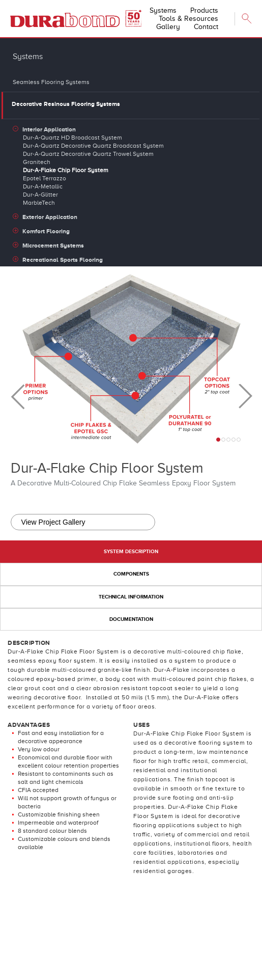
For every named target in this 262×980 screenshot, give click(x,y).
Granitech (37, 162)
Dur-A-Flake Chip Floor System (66, 170)
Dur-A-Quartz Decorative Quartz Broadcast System (93, 146)
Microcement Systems (53, 246)
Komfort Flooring (46, 231)
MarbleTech (39, 203)
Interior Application (49, 129)
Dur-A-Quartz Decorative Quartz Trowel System (88, 154)
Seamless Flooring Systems (51, 82)
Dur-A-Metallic (43, 186)
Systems (163, 10)
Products (204, 10)
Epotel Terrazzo (45, 178)
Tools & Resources (188, 19)
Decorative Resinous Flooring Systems (66, 104)
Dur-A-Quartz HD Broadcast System (72, 138)
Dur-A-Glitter (40, 195)
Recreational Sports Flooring (63, 260)
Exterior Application (50, 217)
